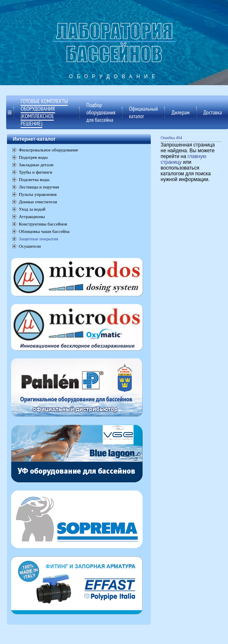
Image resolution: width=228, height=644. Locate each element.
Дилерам (180, 112)
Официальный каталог (143, 112)
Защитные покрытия (39, 239)
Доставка (213, 112)
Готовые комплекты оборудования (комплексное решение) (44, 112)
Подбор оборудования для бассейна (101, 112)
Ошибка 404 (171, 138)
